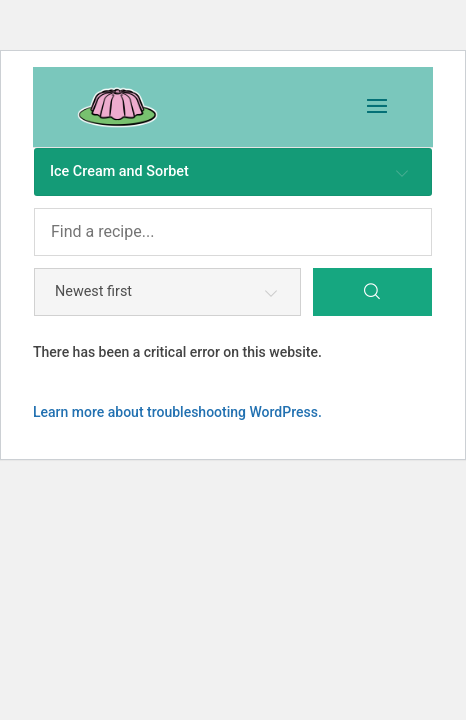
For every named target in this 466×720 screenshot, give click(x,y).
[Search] (372, 292)
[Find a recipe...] (233, 232)
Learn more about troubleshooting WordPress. (177, 412)
